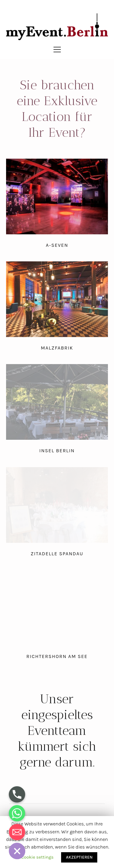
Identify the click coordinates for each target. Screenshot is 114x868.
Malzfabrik (57, 348)
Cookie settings (38, 857)
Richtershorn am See (57, 656)
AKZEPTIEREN (79, 857)
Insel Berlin (57, 451)
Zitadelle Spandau (57, 554)
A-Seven (57, 245)
